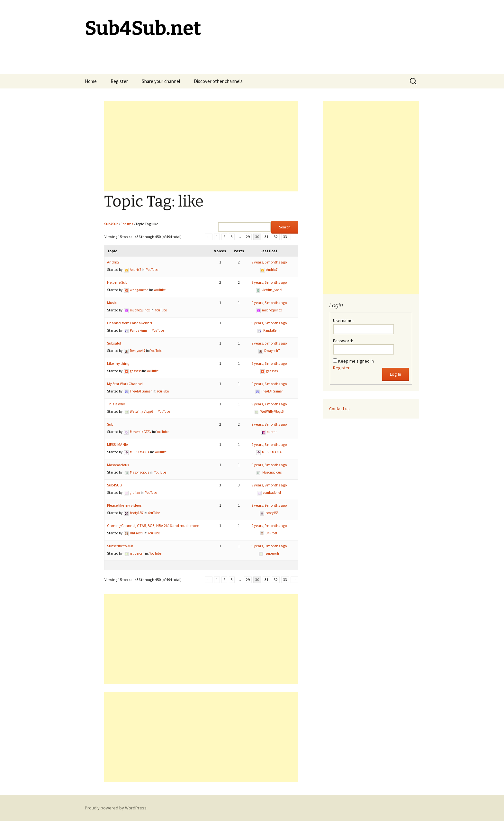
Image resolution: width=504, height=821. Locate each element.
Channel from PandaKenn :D (130, 323)
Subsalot (114, 343)
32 (276, 237)
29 (248, 237)
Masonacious (118, 465)
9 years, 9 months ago (269, 485)
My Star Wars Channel (125, 384)
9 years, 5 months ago (269, 262)
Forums (127, 224)
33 (285, 237)
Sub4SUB (114, 485)
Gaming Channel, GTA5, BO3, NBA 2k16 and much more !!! (155, 526)
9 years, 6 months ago (269, 363)
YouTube (152, 270)
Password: (343, 341)
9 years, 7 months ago (269, 404)
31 (266, 237)
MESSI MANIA (118, 444)
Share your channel (161, 81)
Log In (396, 374)
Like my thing (118, 363)
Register (119, 81)
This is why (116, 404)
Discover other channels (218, 81)
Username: (343, 320)
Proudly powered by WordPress (116, 808)
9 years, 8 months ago (269, 424)
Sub (110, 424)
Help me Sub (117, 282)
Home (91, 81)
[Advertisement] (201, 146)
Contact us (339, 409)
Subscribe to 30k (120, 546)
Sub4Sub (111, 224)
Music (112, 303)
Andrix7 (113, 262)
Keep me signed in (356, 361)
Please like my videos (124, 505)
